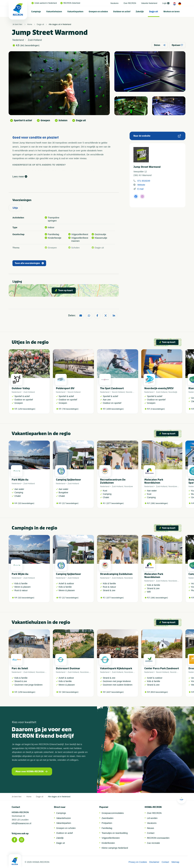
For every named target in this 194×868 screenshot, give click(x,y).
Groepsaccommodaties (113, 813)
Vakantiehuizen (54, 12)
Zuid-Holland (29, 392)
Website (141, 185)
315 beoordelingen (26, 503)
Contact (151, 833)
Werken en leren (171, 12)
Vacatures (114, 3)
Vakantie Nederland (149, 3)
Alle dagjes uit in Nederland (60, 24)
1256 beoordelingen (27, 692)
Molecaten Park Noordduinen (154, 481)
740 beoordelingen (70, 409)
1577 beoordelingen (115, 503)
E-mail (141, 189)
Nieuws (150, 828)
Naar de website (157, 136)
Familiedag (107, 828)
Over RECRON (130, 3)
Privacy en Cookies (138, 862)
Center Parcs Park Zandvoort (162, 668)
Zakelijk (140, 12)
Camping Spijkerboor (68, 480)
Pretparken (107, 823)
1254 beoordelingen (27, 409)
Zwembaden (108, 818)
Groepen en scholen (98, 12)
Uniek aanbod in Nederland (44, 3)
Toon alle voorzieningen (29, 263)
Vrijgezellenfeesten (111, 838)
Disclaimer (154, 862)
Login (166, 3)
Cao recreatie (153, 843)
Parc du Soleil (20, 668)
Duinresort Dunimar (68, 668)
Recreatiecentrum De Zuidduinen (113, 481)
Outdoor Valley (21, 388)
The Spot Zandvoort (112, 388)
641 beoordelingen (30, 45)
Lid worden (152, 818)
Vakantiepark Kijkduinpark (116, 668)
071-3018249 (144, 181)
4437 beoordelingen (115, 692)
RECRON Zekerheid (70, 3)
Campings (36, 12)
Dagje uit (154, 12)
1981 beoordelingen (159, 503)
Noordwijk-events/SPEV (159, 388)
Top (181, 799)
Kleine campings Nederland (115, 848)
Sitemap (175, 862)
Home (30, 24)
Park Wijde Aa (20, 480)
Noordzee (130, 392)
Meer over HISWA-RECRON (32, 772)
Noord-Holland (74, 392)
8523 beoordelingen (159, 692)
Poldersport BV (65, 388)
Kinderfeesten (108, 843)
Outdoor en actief (122, 12)
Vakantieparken (75, 12)
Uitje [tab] (15, 208)
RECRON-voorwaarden (158, 838)
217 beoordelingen (70, 503)
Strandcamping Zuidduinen (116, 574)
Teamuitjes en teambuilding (115, 833)
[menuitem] (36, 12)
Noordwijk (173, 392)
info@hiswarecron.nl (21, 823)
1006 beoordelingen (115, 409)
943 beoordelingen (70, 692)
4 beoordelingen (158, 409)
